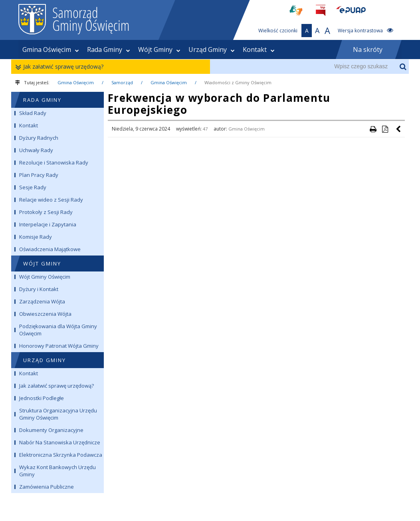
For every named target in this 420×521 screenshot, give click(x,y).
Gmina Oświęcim (51, 50)
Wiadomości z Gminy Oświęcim (238, 82)
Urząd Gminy (212, 50)
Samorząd (122, 82)
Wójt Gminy (159, 50)
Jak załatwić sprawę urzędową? (61, 67)
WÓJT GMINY (42, 263)
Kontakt (259, 50)
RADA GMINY (42, 100)
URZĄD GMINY (45, 360)
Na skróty (368, 50)
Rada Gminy (109, 50)
